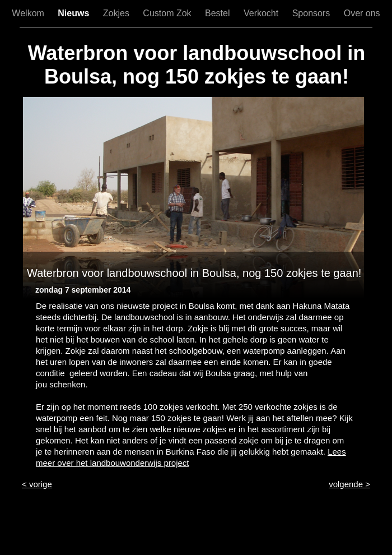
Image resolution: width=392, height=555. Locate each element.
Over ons (362, 13)
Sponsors (312, 13)
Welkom (29, 13)
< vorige (37, 484)
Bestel (219, 13)
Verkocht (262, 13)
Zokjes (118, 13)
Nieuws (74, 13)
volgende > (349, 484)
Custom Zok (168, 13)
